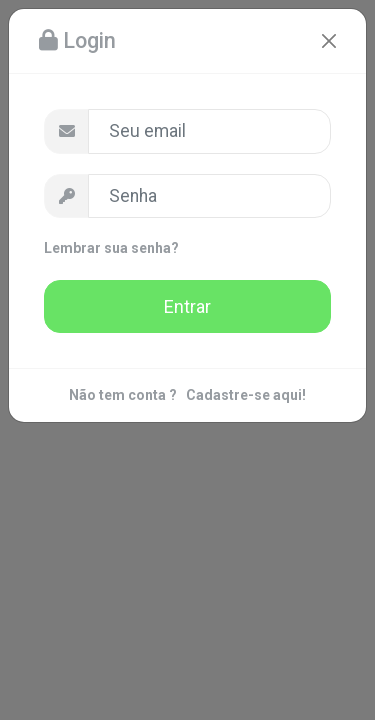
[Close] (329, 41)
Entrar (187, 306)
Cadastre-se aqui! (246, 395)
